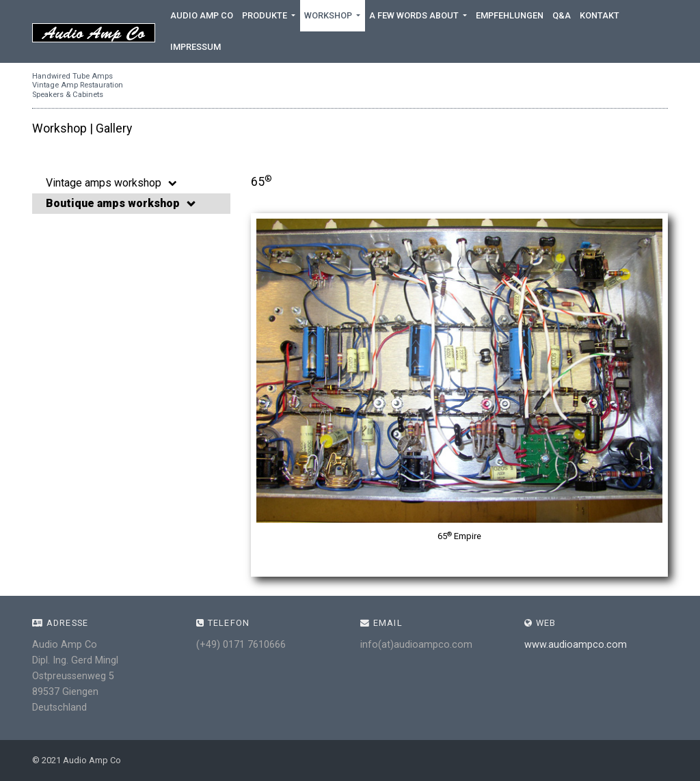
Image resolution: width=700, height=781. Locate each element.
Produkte (266, 15)
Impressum (196, 47)
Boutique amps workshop (113, 203)
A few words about (415, 15)
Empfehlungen (510, 15)
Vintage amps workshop (104, 183)
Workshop (329, 15)
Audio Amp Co (202, 15)
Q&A (562, 15)
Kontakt (600, 15)
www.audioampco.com (576, 645)
